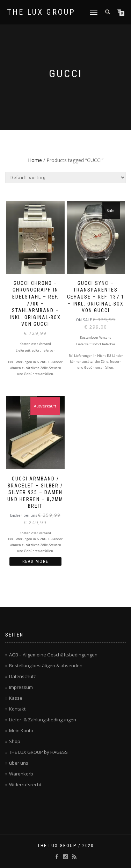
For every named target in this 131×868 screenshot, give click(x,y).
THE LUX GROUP (41, 12)
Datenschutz (23, 676)
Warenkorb (21, 774)
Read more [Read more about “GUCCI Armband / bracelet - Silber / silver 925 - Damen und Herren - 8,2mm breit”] (35, 561)
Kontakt (17, 709)
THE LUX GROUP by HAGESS (38, 752)
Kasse (16, 698)
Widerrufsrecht (25, 785)
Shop (15, 741)
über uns (19, 763)
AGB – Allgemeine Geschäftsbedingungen (53, 655)
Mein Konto (21, 730)
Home (35, 160)
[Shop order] (65, 178)
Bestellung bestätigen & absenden (46, 665)
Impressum (21, 687)
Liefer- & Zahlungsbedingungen (43, 720)
